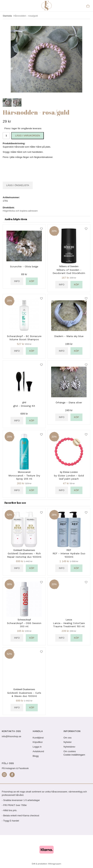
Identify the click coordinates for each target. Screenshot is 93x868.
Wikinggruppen (55, 864)
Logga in (37, 747)
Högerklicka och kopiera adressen (20, 211)
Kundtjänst (38, 738)
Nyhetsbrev (69, 747)
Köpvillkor (38, 742)
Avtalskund (38, 751)
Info (17, 281)
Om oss (68, 738)
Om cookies (70, 751)
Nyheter (68, 742)
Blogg (36, 756)
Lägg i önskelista (18, 185)
